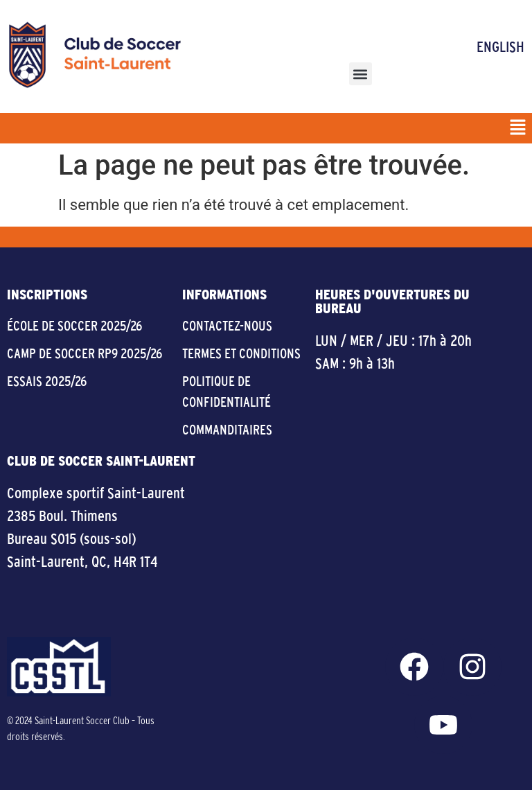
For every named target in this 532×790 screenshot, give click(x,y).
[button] (361, 74)
